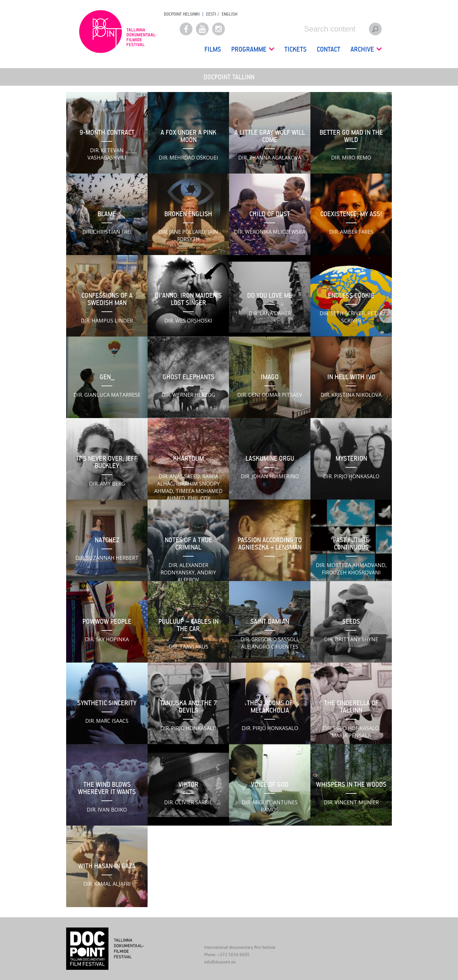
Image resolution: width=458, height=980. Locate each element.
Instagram (219, 29)
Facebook (186, 29)
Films (213, 49)
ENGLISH (229, 14)
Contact (329, 49)
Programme (253, 49)
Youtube (202, 29)
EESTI (211, 14)
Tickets (295, 49)
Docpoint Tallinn (118, 32)
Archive (366, 49)
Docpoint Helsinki (182, 14)
